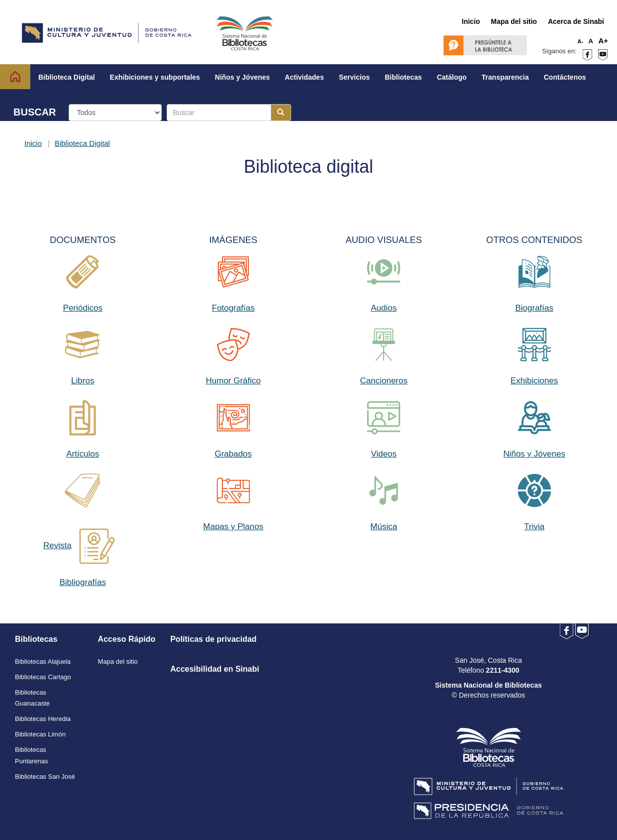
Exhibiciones (534, 381)
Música (384, 527)
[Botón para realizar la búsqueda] (281, 113)
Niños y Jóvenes (534, 454)
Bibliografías (83, 582)
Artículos (83, 454)
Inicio (33, 143)
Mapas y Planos (233, 527)
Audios (384, 308)
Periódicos (83, 308)
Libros (83, 381)
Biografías (534, 308)
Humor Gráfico (233, 381)
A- (581, 41)
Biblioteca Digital (82, 143)
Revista (57, 545)
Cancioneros (384, 381)
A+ (603, 41)
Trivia (534, 527)
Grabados (233, 454)
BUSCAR (35, 112)
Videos (384, 454)
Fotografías (233, 308)
